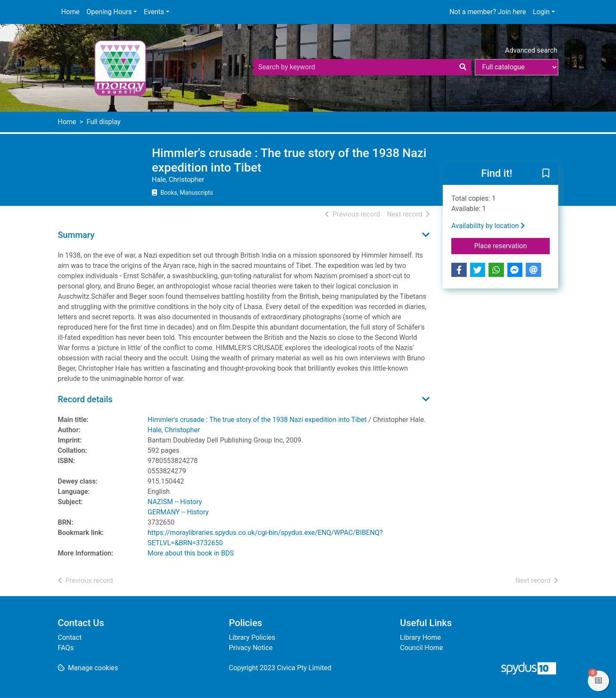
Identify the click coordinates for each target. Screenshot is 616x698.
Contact (70, 637)
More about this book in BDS (191, 553)
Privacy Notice (251, 648)
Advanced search (531, 50)
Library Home (420, 637)
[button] (546, 174)
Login (541, 12)
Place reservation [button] (512, 245)
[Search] (463, 67)
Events (154, 12)
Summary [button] (76, 235)
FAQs (66, 648)
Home (70, 12)
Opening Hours (109, 12)
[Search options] (517, 67)
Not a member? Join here (487, 12)
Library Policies (252, 637)
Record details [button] (85, 399)
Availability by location (488, 226)
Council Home (421, 648)
